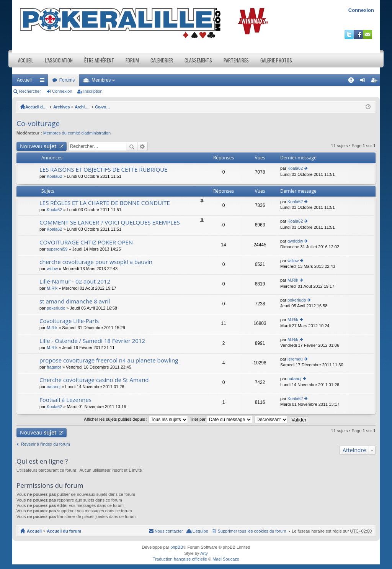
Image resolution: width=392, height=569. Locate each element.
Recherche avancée (143, 146)
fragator (54, 367)
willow (52, 269)
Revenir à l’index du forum (46, 444)
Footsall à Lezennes (65, 400)
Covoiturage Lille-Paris (69, 321)
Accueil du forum (42, 107)
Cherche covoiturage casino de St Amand (94, 380)
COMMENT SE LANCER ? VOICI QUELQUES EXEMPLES (110, 222)
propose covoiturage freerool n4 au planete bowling (109, 360)
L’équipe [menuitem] (200, 531)
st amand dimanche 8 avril (75, 301)
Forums (67, 80)
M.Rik (52, 288)
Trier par (221, 419)
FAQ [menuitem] (354, 82)
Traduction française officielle (180, 559)
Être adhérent (99, 60)
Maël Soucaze (226, 559)
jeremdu (295, 359)
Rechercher (30, 91)
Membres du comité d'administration (77, 133)
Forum (132, 60)
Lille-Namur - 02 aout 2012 (75, 281)
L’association (59, 60)
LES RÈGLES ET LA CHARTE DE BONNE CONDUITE (105, 203)
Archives (73, 107)
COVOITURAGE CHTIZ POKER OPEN (86, 242)
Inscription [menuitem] (376, 82)
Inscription (93, 91)
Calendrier (162, 60)
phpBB (177, 547)
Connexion (361, 10)
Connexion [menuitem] (364, 82)
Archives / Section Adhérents (116, 107)
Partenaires (236, 60)
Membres (101, 80)
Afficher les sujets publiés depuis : (136, 419)
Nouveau (38, 146)
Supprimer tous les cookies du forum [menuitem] (252, 531)
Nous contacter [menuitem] (169, 531)
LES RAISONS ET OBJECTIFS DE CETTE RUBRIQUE (103, 170)
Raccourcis (44, 82)
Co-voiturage (164, 107)
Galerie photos (276, 60)
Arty (204, 553)
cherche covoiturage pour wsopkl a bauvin (96, 262)
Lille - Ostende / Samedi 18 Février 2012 (92, 341)
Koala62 (54, 176)
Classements (198, 60)
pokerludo (56, 308)
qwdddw (295, 241)
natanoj (54, 387)
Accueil (26, 60)
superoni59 (57, 249)
